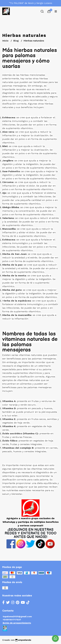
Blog (16, 41)
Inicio (6, 41)
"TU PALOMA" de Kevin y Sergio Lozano (31, 3)
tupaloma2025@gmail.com (17, 616)
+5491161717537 (12, 620)
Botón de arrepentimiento (17, 623)
